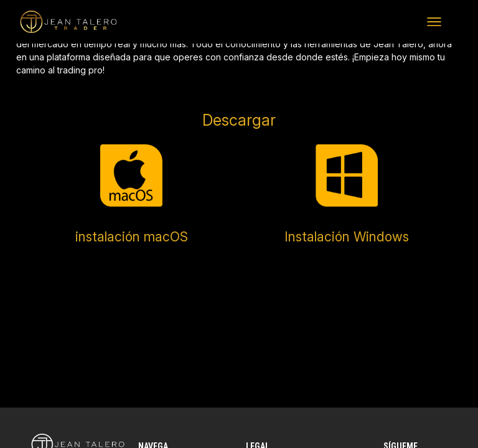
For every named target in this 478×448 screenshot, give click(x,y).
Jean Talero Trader (44, 22)
